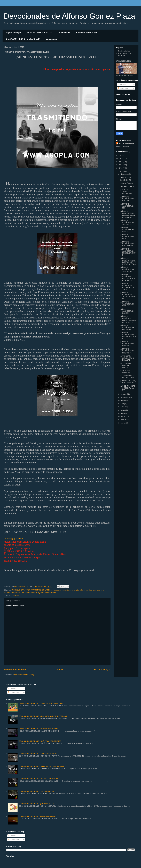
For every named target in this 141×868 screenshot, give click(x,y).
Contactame (52, 39)
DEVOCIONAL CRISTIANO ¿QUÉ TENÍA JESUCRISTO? (40, 741)
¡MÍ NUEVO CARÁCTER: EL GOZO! (127, 229)
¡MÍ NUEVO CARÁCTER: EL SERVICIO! (127, 222)
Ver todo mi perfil (122, 147)
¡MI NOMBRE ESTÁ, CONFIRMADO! (128, 382)
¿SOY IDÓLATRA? (127, 183)
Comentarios (123, 88)
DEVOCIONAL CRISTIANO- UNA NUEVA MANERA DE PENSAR (43, 716)
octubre (124, 394)
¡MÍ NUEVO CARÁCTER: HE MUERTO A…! (127, 351)
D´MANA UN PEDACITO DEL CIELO (23, 39)
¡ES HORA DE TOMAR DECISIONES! (127, 192)
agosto (124, 400)
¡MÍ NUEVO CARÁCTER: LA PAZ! (127, 237)
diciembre (125, 174)
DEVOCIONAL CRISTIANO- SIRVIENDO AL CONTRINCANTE (42, 766)
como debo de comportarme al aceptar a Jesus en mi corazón (73, 590)
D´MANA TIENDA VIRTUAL (40, 33)
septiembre (125, 397)
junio (123, 407)
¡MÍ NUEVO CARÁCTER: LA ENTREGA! (127, 327)
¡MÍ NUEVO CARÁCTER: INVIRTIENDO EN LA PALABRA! (128, 319)
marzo (123, 416)
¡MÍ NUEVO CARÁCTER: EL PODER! (127, 304)
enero (123, 423)
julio (123, 404)
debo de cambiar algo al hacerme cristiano (41, 593)
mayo (123, 410)
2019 (121, 171)
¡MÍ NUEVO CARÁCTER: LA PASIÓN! (127, 311)
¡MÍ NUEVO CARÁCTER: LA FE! (127, 206)
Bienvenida (64, 33)
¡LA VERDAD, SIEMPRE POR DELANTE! (127, 358)
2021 (121, 165)
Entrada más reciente (15, 670)
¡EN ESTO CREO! (127, 186)
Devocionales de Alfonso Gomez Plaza (69, 16)
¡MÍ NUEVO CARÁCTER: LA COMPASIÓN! (127, 244)
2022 (121, 162)
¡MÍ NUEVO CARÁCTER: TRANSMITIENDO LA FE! (31, 590)
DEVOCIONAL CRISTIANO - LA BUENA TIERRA (37, 791)
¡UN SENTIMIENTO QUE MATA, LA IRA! (128, 388)
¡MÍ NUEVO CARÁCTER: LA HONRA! (127, 199)
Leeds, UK (16, 595)
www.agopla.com (13, 539)
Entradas (122, 85)
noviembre (125, 177)
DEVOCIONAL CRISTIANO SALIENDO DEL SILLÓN (38, 729)
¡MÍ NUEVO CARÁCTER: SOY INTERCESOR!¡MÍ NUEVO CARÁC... (128, 261)
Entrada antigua (102, 670)
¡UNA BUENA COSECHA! (126, 371)
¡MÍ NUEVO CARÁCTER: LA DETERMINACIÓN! (128, 336)
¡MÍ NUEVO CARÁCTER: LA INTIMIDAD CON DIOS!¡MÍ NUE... (128, 214)
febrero (124, 420)
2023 (121, 158)
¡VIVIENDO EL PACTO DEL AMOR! (126, 365)
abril (123, 413)
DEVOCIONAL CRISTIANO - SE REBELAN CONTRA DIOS (41, 704)
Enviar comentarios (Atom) (24, 675)
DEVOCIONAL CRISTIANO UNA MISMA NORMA (37, 816)
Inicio (60, 670)
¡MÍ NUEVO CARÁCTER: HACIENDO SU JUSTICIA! (127, 287)
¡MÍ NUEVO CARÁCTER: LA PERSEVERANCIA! (128, 252)
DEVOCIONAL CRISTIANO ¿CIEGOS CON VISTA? (38, 754)
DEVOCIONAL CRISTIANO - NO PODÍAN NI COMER (39, 779)
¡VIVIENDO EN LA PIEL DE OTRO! (127, 377)
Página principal (13, 33)
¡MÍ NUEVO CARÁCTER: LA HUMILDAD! (127, 344)
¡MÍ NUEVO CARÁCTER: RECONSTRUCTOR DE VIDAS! (128, 277)
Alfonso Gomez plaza (127, 143)
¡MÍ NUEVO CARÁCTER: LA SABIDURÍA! (127, 269)
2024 (121, 155)
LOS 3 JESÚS (126, 180)
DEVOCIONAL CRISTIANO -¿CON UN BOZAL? (37, 804)
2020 (121, 168)
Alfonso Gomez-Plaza (86, 33)
